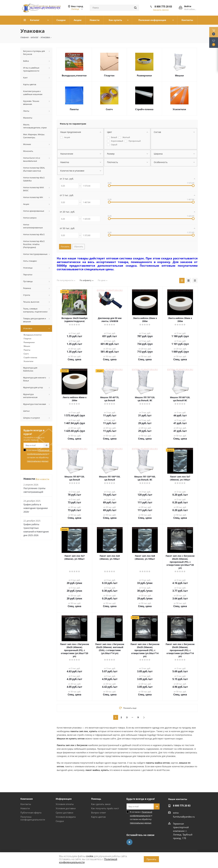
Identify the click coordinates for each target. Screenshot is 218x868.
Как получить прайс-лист (105, 808)
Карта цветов (98, 817)
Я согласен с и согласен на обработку (38, 456)
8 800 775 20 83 (163, 7)
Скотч (109, 109)
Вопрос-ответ (99, 813)
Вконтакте (129, 842)
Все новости (42, 479)
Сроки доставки (64, 813)
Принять (151, 859)
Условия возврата (66, 817)
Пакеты (74, 109)
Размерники (144, 75)
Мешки (179, 75)
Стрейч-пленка (144, 109)
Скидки (60, 821)
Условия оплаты (65, 804)
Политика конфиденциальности (33, 818)
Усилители (179, 109)
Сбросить (79, 247)
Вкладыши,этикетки (74, 75)
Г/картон (109, 75)
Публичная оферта (31, 813)
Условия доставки (66, 808)
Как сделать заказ (101, 804)
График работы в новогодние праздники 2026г (36, 508)
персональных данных (38, 461)
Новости (25, 808)
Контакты (26, 804)
